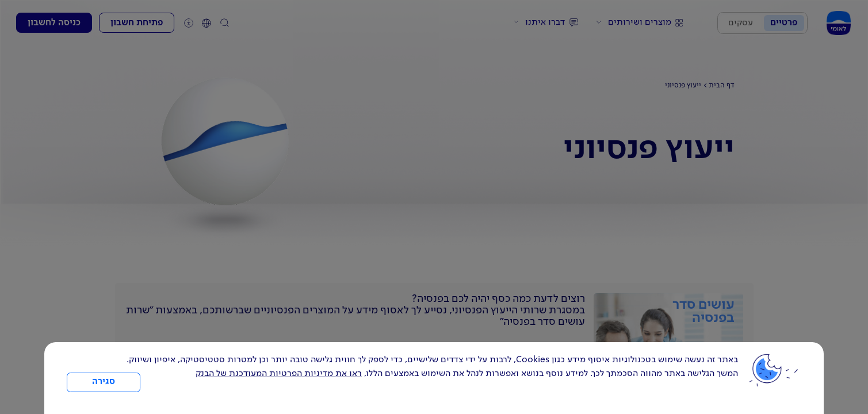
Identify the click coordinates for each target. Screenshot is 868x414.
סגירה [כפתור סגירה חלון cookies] (104, 382)
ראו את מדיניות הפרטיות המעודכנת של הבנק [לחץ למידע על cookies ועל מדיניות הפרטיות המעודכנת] (279, 374)
